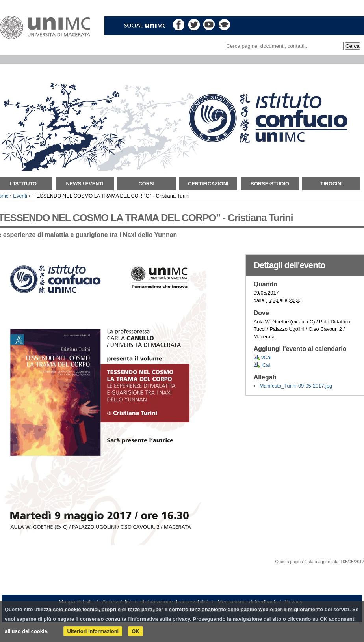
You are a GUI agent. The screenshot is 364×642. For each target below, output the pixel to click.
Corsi (146, 184)
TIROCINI (331, 184)
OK (136, 631)
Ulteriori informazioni (93, 631)
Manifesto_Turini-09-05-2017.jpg (296, 386)
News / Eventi (85, 184)
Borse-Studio (270, 184)
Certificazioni (208, 184)
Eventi (20, 196)
